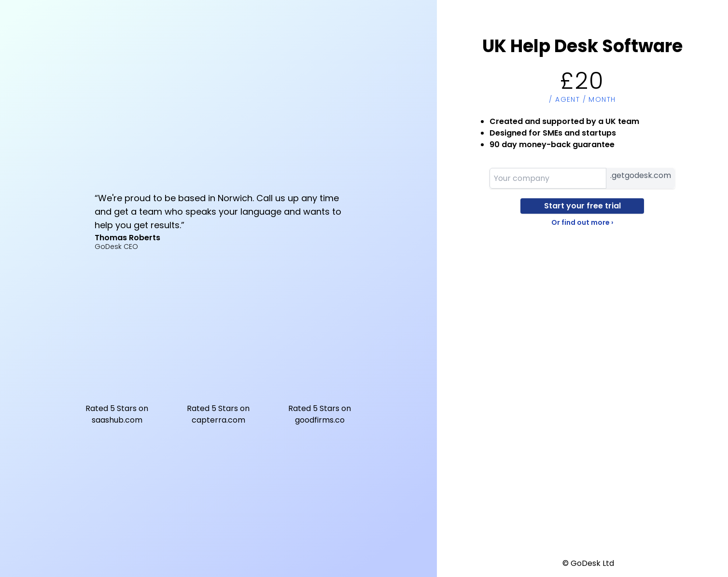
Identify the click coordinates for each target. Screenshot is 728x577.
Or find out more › (582, 222)
